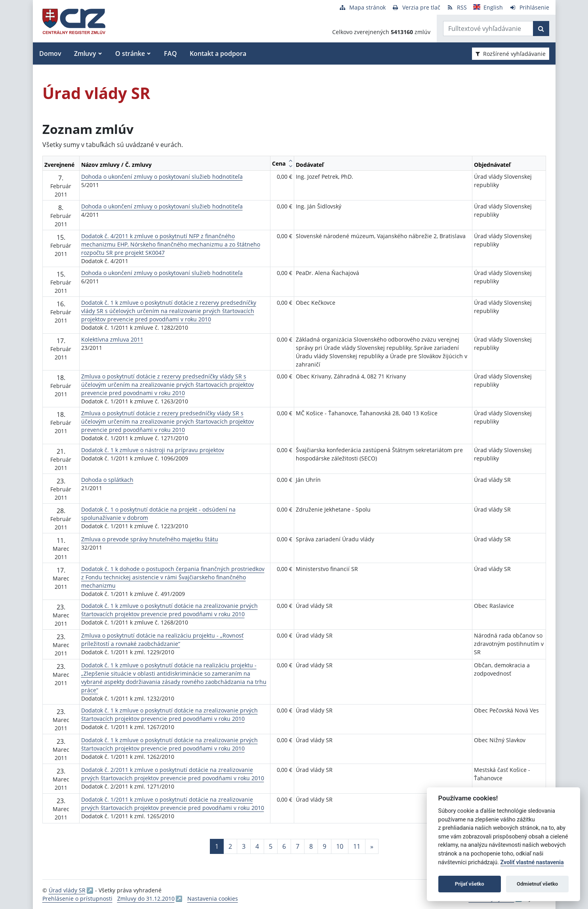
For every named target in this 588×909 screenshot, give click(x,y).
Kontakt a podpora (218, 53)
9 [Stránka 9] (324, 846)
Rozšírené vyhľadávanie (511, 54)
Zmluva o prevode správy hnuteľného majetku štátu (150, 539)
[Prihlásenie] (529, 7)
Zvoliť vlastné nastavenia (532, 862)
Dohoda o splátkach (107, 480)
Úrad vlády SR (67, 890)
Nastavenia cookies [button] (213, 898)
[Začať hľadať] (541, 29)
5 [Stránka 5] (271, 846)
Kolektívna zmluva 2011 (112, 339)
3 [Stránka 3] (244, 846)
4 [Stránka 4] (257, 846)
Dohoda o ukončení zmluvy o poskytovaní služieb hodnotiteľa (162, 177)
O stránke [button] (130, 53)
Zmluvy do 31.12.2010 (146, 898)
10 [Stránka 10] (340, 846)
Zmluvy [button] (85, 53)
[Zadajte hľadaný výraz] (488, 29)
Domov (50, 53)
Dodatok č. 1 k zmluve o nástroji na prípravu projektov (153, 450)
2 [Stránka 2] (230, 846)
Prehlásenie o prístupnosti (77, 898)
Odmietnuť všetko (537, 884)
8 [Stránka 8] (311, 846)
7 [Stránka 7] (298, 846)
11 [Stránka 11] (357, 846)
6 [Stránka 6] (284, 846)
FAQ (170, 53)
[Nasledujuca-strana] (372, 846)
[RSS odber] (457, 7)
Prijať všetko (470, 884)
